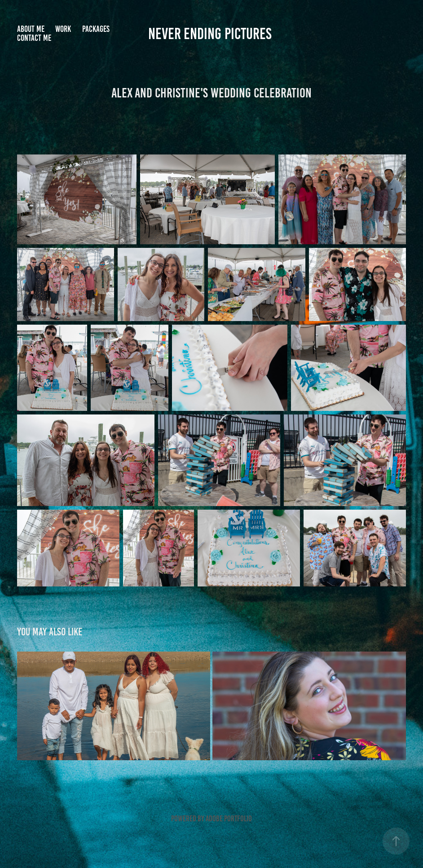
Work (63, 29)
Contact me (34, 38)
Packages (96, 29)
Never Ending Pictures (211, 34)
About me (31, 29)
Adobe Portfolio (229, 819)
